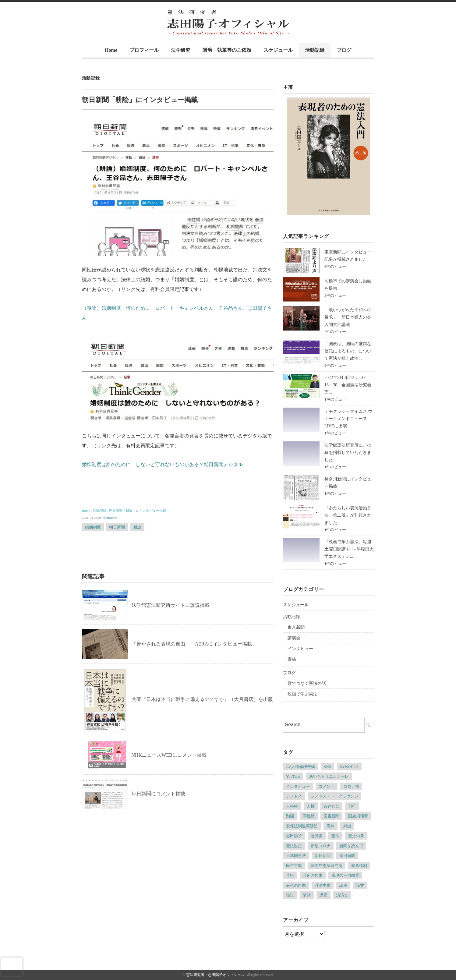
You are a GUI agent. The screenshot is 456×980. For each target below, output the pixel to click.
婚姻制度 (93, 527)
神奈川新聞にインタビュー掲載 (348, 483)
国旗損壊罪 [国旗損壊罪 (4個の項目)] (358, 816)
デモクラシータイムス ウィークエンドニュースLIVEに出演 (348, 419)
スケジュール (278, 50)
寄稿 (292, 659)
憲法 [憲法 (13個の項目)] (335, 836)
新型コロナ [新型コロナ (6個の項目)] (321, 846)
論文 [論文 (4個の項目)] (360, 885)
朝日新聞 (117, 527)
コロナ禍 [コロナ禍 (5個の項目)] (351, 786)
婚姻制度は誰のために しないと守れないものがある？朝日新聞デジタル (162, 464)
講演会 (294, 638)
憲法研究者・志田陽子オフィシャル (215, 975)
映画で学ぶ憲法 (302, 694)
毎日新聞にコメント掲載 (158, 794)
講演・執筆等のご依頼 (227, 50)
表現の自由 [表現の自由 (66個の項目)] (296, 885)
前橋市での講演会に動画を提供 (348, 285)
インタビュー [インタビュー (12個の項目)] (298, 786)
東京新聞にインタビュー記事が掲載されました (348, 256)
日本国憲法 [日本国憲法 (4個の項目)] (296, 856)
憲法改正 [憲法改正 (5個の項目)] (294, 846)
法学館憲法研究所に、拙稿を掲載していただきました (348, 453)
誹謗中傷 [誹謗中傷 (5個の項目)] (323, 885)
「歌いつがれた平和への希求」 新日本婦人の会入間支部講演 (348, 317)
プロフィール (144, 50)
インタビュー (300, 649)
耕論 (137, 527)
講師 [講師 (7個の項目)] (307, 895)
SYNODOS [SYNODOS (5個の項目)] (349, 767)
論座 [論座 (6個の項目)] (343, 885)
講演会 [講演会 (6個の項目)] (342, 895)
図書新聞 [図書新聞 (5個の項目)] (331, 816)
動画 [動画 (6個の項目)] (290, 816)
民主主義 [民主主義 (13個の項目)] (294, 866)
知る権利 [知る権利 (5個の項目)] (359, 866)
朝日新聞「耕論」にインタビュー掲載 (138, 511)
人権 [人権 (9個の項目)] (311, 806)
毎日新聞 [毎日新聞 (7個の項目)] (347, 856)
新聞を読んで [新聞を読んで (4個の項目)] (351, 846)
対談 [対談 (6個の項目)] (347, 826)
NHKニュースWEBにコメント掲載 (169, 755)
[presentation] (12, 967)
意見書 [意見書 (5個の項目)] (317, 836)
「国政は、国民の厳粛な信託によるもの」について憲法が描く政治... (348, 351)
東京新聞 (296, 627)
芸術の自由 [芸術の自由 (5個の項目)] (313, 875)
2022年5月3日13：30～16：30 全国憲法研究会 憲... (350, 385)
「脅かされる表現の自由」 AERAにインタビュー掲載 (192, 644)
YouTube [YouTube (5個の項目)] (293, 776)
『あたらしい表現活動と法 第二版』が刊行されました (348, 515)
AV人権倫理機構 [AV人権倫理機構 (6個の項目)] (300, 767)
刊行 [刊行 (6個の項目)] (352, 806)
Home (111, 50)
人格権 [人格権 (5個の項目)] (292, 806)
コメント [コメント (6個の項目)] (327, 786)
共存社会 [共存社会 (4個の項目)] (331, 806)
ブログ (344, 50)
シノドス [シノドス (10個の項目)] (294, 796)
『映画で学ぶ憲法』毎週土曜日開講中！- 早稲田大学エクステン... (349, 549)
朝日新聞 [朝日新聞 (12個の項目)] (323, 856)
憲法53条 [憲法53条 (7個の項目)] (356, 836)
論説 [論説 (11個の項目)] (290, 895)
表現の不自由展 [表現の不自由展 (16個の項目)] (345, 875)
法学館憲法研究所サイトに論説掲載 (171, 605)
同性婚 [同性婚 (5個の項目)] (309, 816)
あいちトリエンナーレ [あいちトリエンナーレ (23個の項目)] (329, 776)
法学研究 (181, 50)
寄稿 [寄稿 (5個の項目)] (331, 826)
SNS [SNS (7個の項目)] (327, 767)
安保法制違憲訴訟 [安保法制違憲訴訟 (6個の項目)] (302, 826)
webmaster (110, 518)
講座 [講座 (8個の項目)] (323, 895)
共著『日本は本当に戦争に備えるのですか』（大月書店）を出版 (202, 699)
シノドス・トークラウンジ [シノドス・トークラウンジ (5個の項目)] (334, 796)
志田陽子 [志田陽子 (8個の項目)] (294, 836)
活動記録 (315, 50)
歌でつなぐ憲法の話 (307, 683)
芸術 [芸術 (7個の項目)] (290, 875)
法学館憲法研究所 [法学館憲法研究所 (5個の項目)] (327, 866)
